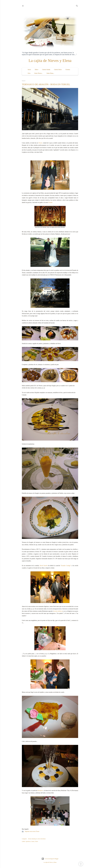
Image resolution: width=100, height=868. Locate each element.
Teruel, (40, 143)
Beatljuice (40, 791)
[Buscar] (77, 5)
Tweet (38, 831)
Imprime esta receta (30, 831)
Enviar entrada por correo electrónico (37, 839)
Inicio (29, 70)
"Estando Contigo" (66, 566)
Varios (36, 841)
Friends (50, 202)
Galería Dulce (58, 70)
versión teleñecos (58, 611)
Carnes (33, 841)
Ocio (29, 73)
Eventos (68, 70)
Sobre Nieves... (38, 73)
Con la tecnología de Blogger (50, 859)
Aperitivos (28, 841)
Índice (37, 70)
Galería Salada (46, 70)
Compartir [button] (24, 839)
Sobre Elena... (50, 73)
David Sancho (44, 566)
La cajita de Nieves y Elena (50, 61)
